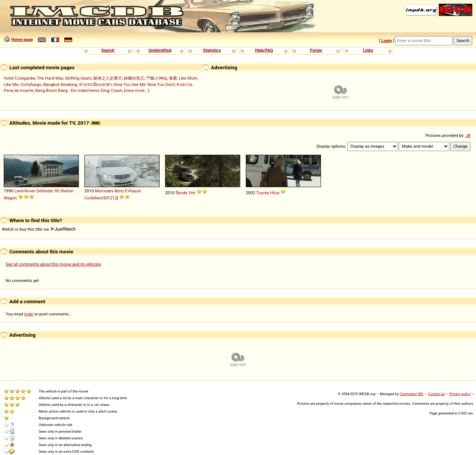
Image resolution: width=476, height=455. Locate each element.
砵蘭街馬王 (134, 78)
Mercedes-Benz (109, 191)
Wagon (10, 198)
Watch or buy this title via (39, 229)
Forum (316, 50)
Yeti (192, 193)
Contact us (436, 394)
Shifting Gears (78, 78)
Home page (22, 39)
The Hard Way (50, 78)
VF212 (111, 198)
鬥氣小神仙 (157, 78)
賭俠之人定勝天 (108, 78)
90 (57, 191)
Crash (117, 90)
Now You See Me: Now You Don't (144, 84)
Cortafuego (31, 84)
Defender (45, 191)
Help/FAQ (264, 50)
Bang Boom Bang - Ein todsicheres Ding (72, 90)
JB (468, 135)
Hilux (275, 193)
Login (386, 41)
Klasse (135, 191)
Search (108, 50)
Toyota (263, 193)
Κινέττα (184, 84)
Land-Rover (25, 191)
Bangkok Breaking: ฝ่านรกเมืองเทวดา (77, 84)
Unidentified (160, 50)
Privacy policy (460, 394)
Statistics (212, 50)
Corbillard (94, 198)
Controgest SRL (411, 394)
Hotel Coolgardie (19, 78)
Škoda (181, 193)
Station (67, 191)
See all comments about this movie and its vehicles (53, 264)
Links (368, 50)
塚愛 (173, 78)
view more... (137, 90)
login (29, 314)
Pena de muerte (19, 90)
